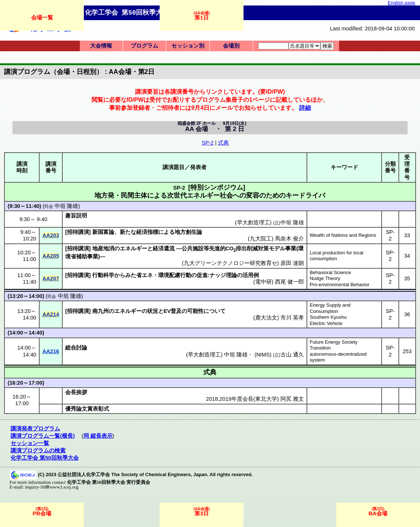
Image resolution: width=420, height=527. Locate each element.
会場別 (231, 46)
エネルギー (133, 248)
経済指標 (147, 232)
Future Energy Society (334, 342)
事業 (291, 248)
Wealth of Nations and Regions (343, 235)
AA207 (51, 279)
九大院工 (261, 239)
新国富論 (103, 232)
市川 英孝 (292, 318)
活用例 (251, 275)
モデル (277, 248)
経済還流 (164, 248)
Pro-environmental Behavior (340, 285)
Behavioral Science (330, 272)
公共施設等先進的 (204, 248)
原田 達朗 (292, 263)
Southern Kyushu (328, 317)
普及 (176, 311)
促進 (202, 275)
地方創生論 (188, 232)
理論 (231, 275)
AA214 (51, 314)
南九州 (101, 311)
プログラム (144, 46)
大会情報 (101, 46)
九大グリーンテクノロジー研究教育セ (231, 263)
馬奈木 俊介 (289, 239)
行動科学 (103, 275)
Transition (320, 348)
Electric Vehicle (326, 323)
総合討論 (76, 348)
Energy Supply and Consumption (330, 308)
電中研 (263, 282)
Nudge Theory (325, 278)
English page (402, 3)
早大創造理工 (204, 355)
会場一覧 (42, 17)
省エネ (144, 275)
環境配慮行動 (175, 275)
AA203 (51, 235)
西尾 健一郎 (289, 282)
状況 (153, 311)
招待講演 (78, 232)
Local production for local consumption (337, 256)
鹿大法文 (266, 318)
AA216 (51, 351)
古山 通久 (292, 355)
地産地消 (103, 248)
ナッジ (218, 275)
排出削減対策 (252, 248)
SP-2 (208, 143)
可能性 (195, 311)
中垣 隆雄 (66, 206)
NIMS (263, 355)
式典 (223, 143)
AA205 (51, 256)
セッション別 (188, 46)
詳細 (305, 108)
